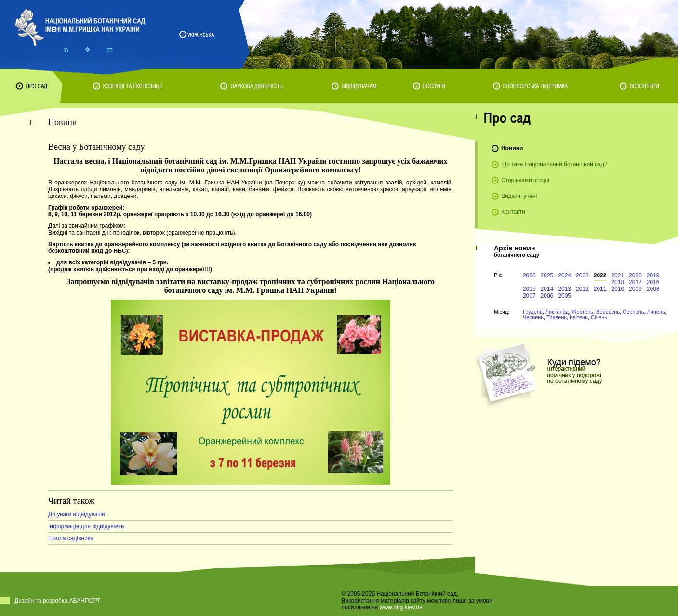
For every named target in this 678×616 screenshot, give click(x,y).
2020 (635, 275)
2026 (529, 275)
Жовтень (582, 312)
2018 (618, 282)
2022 (600, 275)
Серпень (633, 312)
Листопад (557, 312)
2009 (635, 289)
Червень (533, 317)
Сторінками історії (525, 180)
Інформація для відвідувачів (86, 526)
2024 (565, 275)
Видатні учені (519, 196)
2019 (653, 275)
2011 (600, 289)
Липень (656, 312)
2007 (529, 296)
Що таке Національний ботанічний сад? (554, 164)
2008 (653, 289)
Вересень (608, 312)
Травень (557, 317)
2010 (618, 289)
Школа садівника (71, 538)
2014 (547, 289)
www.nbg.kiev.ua (401, 607)
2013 (565, 289)
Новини (512, 148)
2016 (653, 282)
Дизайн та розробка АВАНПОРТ (58, 601)
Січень (599, 317)
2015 (529, 289)
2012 (582, 289)
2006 (547, 296)
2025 (547, 275)
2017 (635, 282)
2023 (582, 275)
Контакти (513, 212)
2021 (618, 275)
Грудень (533, 312)
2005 (565, 296)
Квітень (579, 317)
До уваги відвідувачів (77, 514)
